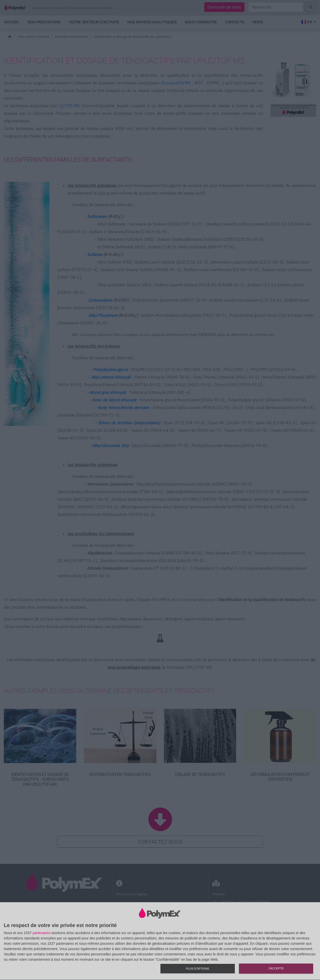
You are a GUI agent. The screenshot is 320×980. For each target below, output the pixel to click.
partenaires (42, 933)
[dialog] (160, 941)
